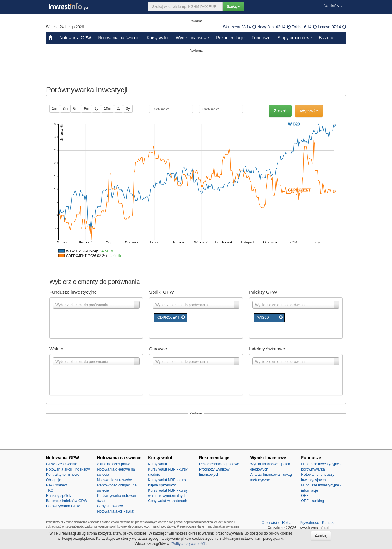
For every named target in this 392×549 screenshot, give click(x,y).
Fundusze (261, 38)
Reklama (289, 523)
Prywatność (309, 523)
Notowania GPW (75, 38)
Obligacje (54, 480)
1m (55, 109)
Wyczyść (309, 111)
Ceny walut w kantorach (167, 501)
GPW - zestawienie (62, 464)
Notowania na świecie (119, 38)
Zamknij (321, 536)
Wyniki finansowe (192, 38)
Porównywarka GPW (63, 506)
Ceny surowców (110, 506)
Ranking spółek (58, 496)
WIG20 (263, 318)
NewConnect (57, 485)
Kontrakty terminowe (63, 475)
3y (128, 109)
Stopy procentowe (295, 38)
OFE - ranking (313, 501)
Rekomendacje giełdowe (219, 464)
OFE (305, 496)
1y (97, 109)
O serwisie (270, 523)
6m (76, 109)
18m (107, 109)
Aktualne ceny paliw (113, 464)
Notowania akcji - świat (116, 511)
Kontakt (328, 523)
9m (87, 109)
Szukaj (233, 6)
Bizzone (326, 38)
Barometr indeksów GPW (67, 501)
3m (65, 109)
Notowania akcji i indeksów (68, 469)
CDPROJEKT (169, 318)
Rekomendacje (230, 38)
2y (119, 109)
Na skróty (333, 6)
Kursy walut (158, 38)
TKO (50, 490)
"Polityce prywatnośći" (188, 544)
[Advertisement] (196, 68)
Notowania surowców (114, 480)
